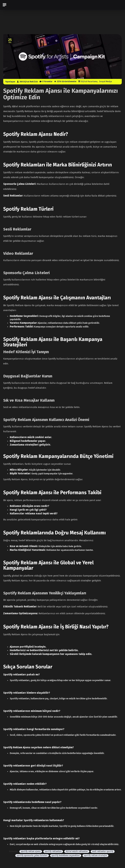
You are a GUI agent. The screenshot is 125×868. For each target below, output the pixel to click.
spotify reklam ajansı (31, 851)
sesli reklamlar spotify (103, 851)
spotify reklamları (53, 851)
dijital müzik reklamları (77, 851)
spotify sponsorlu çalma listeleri (32, 855)
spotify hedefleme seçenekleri (66, 855)
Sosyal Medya (105, 81)
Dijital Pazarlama (89, 81)
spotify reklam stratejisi (95, 855)
